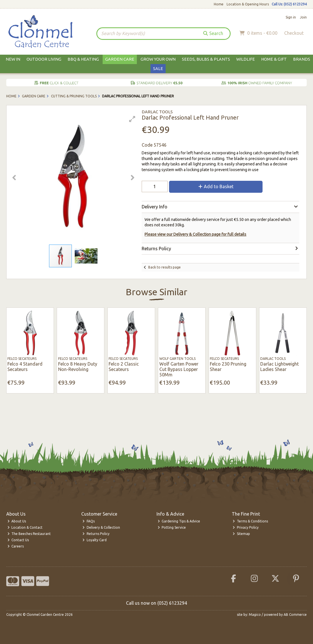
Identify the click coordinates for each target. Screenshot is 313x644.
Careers (16, 546)
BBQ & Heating (83, 59)
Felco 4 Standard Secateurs (25, 367)
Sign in (291, 17)
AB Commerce (295, 615)
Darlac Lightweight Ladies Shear (280, 367)
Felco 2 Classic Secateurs (124, 367)
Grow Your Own (158, 59)
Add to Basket (216, 186)
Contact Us (18, 540)
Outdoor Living (44, 59)
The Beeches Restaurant (29, 534)
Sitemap (241, 534)
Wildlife (246, 59)
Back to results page (164, 267)
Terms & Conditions (250, 521)
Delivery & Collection (101, 527)
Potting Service (172, 527)
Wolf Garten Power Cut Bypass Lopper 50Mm (179, 369)
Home (219, 4)
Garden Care (120, 59)
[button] (132, 119)
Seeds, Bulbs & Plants (206, 59)
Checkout (294, 33)
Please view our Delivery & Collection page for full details (195, 234)
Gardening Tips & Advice (179, 521)
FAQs (89, 521)
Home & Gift (274, 59)
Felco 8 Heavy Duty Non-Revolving (78, 367)
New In (13, 59)
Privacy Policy (246, 527)
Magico (255, 615)
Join (303, 17)
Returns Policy (96, 534)
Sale (158, 69)
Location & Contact (25, 527)
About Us (17, 521)
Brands (302, 59)
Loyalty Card (94, 540)
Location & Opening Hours (248, 4)
